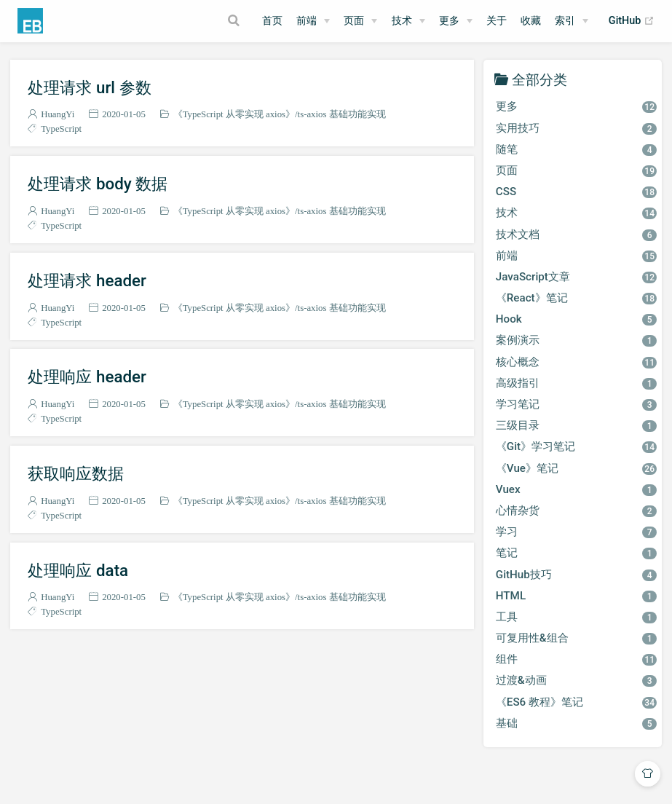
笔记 (576, 553)
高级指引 (576, 383)
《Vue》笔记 (576, 468)
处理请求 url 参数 (89, 87)
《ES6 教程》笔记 (576, 702)
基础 (576, 723)
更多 (449, 21)
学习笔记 (576, 404)
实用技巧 (576, 128)
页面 (354, 21)
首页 (272, 21)
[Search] (235, 20)
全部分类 (539, 79)
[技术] (408, 21)
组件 (576, 659)
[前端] (313, 21)
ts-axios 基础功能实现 (342, 114)
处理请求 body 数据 (98, 184)
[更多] (456, 21)
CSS (576, 192)
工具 (576, 617)
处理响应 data (78, 570)
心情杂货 (576, 511)
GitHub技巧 (576, 575)
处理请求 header (87, 280)
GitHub (632, 21)
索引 (565, 21)
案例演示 (576, 340)
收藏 (531, 21)
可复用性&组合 (576, 638)
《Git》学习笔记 (576, 446)
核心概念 (576, 362)
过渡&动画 (576, 680)
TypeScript (61, 129)
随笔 (576, 149)
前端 (307, 21)
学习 (576, 532)
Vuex (576, 489)
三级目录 (576, 425)
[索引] (572, 21)
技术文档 (576, 234)
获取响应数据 (76, 473)
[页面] (360, 21)
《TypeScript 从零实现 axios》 (234, 114)
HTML (576, 596)
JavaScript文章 (576, 277)
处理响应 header (87, 377)
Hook (576, 319)
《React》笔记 (576, 298)
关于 (497, 21)
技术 (402, 21)
